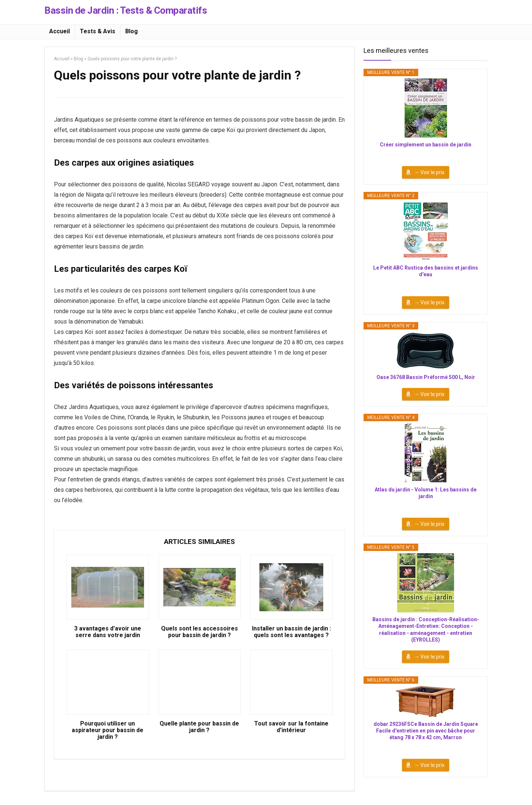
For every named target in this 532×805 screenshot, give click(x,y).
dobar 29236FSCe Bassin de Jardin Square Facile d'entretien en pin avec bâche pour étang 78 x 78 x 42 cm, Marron (426, 731)
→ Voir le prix (429, 172)
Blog (132, 31)
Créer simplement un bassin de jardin (426, 145)
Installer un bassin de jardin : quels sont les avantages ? (291, 632)
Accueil (59, 31)
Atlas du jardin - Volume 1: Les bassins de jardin (426, 493)
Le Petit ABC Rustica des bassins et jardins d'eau (426, 271)
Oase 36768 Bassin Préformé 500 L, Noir (426, 377)
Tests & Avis (98, 31)
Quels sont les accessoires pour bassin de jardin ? (199, 632)
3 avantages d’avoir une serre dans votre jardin (108, 632)
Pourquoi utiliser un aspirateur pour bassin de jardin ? (108, 730)
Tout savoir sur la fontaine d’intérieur (291, 727)
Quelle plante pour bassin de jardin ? (199, 727)
